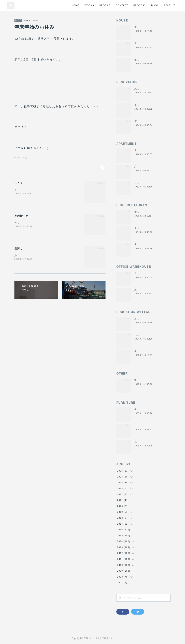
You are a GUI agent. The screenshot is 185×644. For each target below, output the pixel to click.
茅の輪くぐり (23, 216)
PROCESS (139, 5)
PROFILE (105, 5)
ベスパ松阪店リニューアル (149, 335)
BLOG (155, 5)
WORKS (89, 5)
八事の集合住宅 (143, 167)
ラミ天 (19, 183)
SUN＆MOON (142, 442)
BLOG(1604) (21, 158)
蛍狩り (19, 248)
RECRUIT (169, 5)
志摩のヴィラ (142, 27)
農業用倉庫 (140, 290)
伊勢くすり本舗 (143, 105)
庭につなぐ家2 (142, 44)
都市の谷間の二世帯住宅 (148, 60)
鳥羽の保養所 (142, 150)
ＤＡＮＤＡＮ (142, 425)
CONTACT (122, 5)
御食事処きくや (143, 212)
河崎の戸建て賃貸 (144, 121)
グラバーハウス (143, 183)
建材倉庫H (140, 380)
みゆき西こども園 (144, 319)
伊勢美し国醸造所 (144, 244)
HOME (75, 5)
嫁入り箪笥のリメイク (147, 409)
